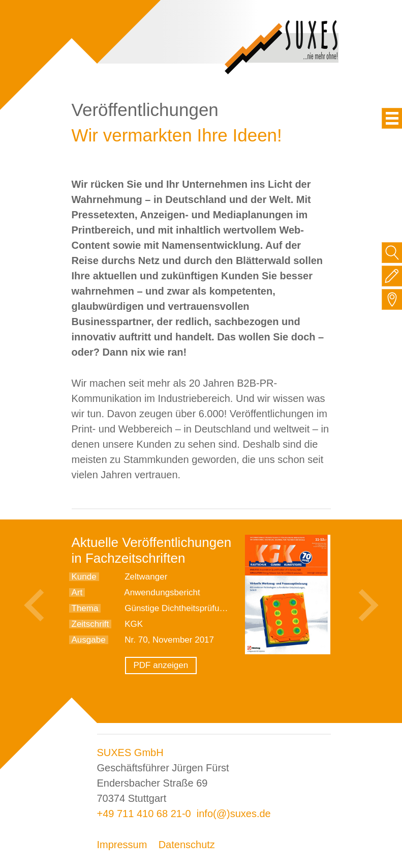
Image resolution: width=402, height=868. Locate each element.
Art (77, 592)
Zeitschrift (90, 624)
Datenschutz (187, 845)
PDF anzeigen (161, 665)
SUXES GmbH (130, 753)
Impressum (122, 845)
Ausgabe (89, 640)
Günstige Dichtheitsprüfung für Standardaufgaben (220, 608)
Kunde (84, 577)
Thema (85, 608)
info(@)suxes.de (234, 814)
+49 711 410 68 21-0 (144, 814)
